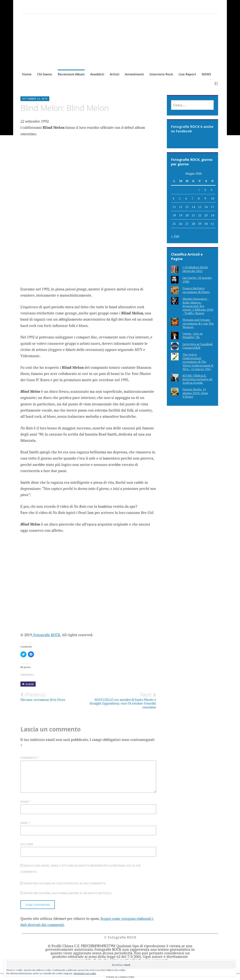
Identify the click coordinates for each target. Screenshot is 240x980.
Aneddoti (97, 74)
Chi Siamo (45, 74)
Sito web (27, 844)
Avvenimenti (134, 74)
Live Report (187, 74)
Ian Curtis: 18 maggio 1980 (197, 279)
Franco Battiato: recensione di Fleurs (196, 290)
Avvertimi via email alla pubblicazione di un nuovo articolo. (68, 893)
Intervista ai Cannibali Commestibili (197, 346)
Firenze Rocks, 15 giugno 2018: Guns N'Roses (195, 393)
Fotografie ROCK (47, 635)
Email (25, 823)
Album (30, 684)
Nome (26, 802)
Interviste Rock (161, 74)
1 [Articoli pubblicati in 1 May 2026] (199, 190)
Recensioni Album (71, 74)
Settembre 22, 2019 (35, 99)
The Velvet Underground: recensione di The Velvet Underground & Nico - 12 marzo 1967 (198, 362)
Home (27, 74)
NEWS (206, 74)
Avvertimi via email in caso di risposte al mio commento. (65, 883)
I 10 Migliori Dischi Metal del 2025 (195, 269)
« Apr (175, 236)
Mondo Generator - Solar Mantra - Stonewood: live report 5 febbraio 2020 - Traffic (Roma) (198, 306)
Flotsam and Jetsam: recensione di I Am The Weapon (198, 323)
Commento (30, 758)
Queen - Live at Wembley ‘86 (193, 335)
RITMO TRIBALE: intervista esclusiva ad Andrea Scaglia (197, 379)
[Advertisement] (120, 46)
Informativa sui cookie (85, 973)
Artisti (114, 74)
